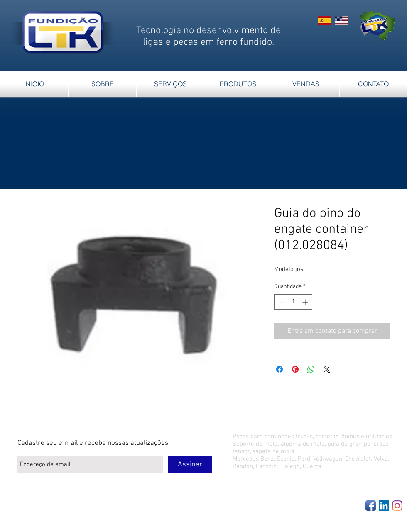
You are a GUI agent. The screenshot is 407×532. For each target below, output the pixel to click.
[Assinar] (190, 465)
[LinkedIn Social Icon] (384, 506)
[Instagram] (397, 506)
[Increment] (306, 302)
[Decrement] (281, 302)
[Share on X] (327, 369)
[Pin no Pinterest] (295, 369)
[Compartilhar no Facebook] (280, 369)
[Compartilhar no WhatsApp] (311, 369)
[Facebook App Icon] (371, 506)
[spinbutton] (293, 302)
